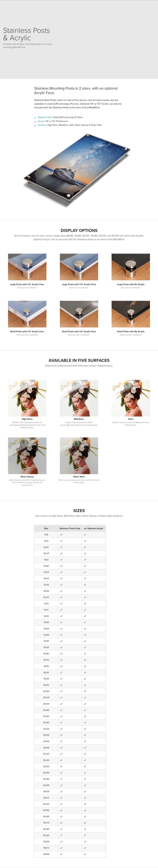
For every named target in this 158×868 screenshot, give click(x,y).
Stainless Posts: (45, 117)
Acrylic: (41, 121)
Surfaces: (42, 125)
